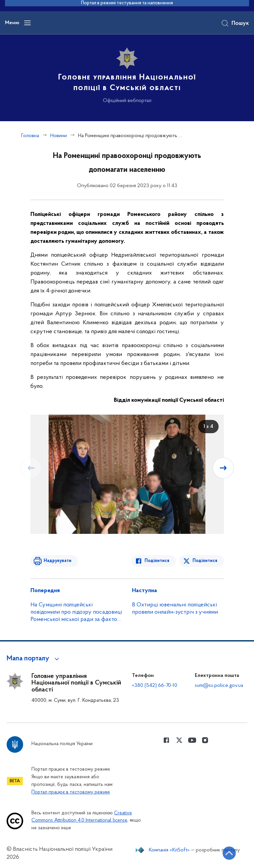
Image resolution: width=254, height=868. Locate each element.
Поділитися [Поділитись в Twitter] (205, 561)
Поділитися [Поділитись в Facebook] (157, 561)
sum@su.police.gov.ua (219, 686)
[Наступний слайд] (223, 468)
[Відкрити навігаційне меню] (27, 23)
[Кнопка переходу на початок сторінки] (229, 853)
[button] (34, 659)
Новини (59, 136)
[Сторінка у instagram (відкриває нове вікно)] (205, 740)
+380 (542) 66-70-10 (155, 686)
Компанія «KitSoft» (169, 850)
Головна (30, 136)
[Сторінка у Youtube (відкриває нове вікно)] (192, 740)
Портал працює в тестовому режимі (71, 792)
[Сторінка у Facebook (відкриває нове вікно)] (166, 740)
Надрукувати (58, 561)
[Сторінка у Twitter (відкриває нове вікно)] (179, 740)
